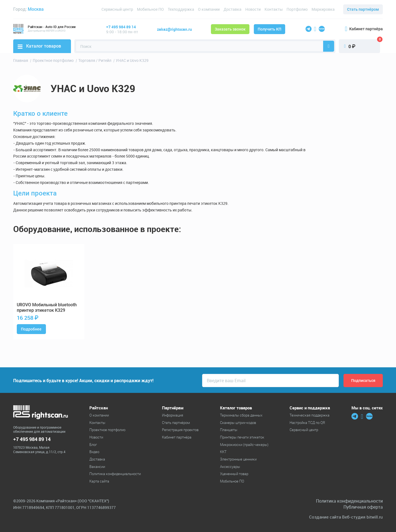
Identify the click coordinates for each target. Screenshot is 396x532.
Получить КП (269, 29)
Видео (94, 452)
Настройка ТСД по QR (307, 423)
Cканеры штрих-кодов (238, 423)
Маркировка (323, 9)
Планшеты (229, 430)
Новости (253, 9)
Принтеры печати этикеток (242, 437)
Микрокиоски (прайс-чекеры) (244, 445)
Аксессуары (230, 467)
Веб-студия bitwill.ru (362, 517)
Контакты (274, 9)
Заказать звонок (230, 29)
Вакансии (97, 467)
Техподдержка (181, 9)
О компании (209, 9)
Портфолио (297, 9)
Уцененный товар (234, 474)
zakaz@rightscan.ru (174, 29)
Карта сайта (99, 481)
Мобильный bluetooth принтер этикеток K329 (47, 308)
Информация (173, 415)
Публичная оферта (363, 507)
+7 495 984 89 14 (121, 27)
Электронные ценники (238, 459)
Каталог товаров (39, 46)
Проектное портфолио (107, 430)
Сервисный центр (117, 9)
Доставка (233, 9)
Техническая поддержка (310, 415)
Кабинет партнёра (364, 29)
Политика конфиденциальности (115, 474)
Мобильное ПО (150, 9)
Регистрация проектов (180, 430)
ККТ (223, 452)
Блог (93, 445)
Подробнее (31, 329)
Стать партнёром (363, 9)
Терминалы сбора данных (241, 415)
